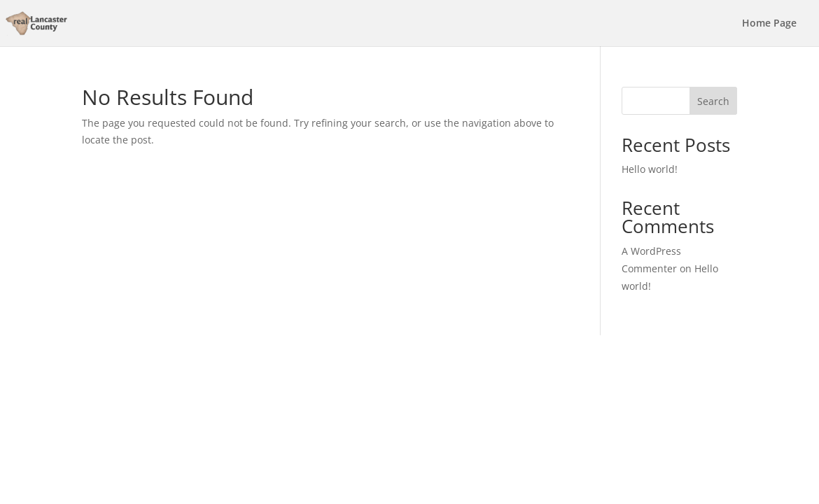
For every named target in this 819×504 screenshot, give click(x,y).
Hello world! (650, 169)
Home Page (769, 24)
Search (713, 101)
